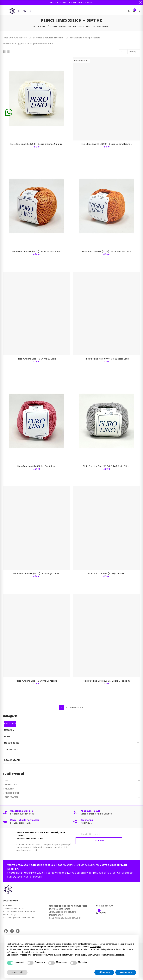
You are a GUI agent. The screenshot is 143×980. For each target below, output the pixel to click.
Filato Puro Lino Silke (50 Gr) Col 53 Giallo (37, 359)
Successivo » (77, 708)
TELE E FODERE (12, 797)
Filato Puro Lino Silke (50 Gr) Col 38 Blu (107, 574)
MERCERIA (10, 789)
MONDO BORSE (12, 793)
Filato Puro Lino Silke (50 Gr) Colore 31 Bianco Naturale (36, 144)
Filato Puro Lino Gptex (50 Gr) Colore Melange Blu (107, 681)
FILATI (8, 780)
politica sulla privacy (45, 844)
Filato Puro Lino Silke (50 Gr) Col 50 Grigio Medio (36, 574)
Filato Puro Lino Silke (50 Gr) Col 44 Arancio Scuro (36, 251)
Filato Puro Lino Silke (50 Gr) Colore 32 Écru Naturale (107, 144)
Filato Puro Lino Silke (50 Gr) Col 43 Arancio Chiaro (107, 251)
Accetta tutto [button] (126, 972)
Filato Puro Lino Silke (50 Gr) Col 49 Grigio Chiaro (107, 466)
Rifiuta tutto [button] (104, 972)
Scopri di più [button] (17, 972)
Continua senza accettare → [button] (123, 938)
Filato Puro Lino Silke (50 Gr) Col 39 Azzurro (37, 681)
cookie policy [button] (95, 947)
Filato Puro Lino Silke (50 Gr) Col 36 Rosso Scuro (107, 359)
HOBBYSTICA (11, 785)
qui (35, 850)
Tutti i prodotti (13, 774)
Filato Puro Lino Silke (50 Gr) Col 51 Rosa (36, 466)
